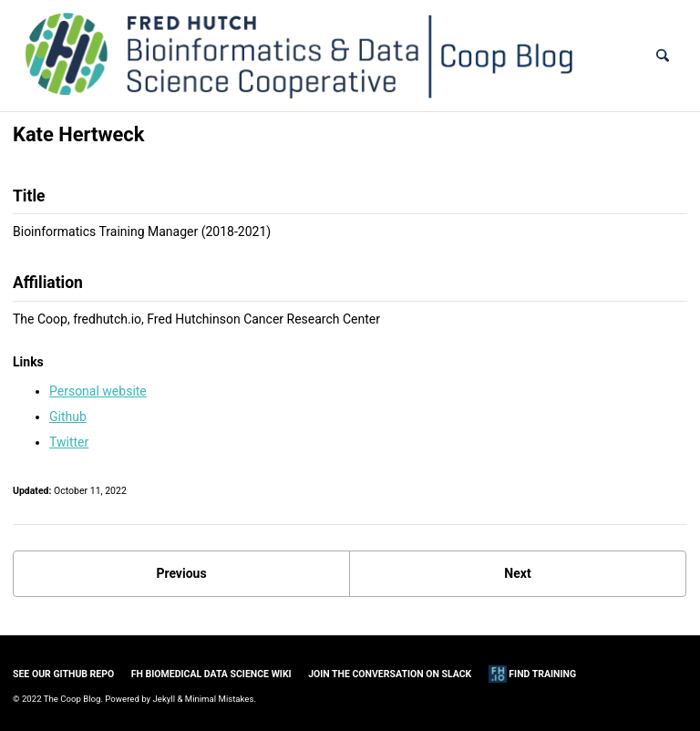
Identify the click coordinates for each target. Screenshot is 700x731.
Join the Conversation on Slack (390, 674)
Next (517, 573)
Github (68, 417)
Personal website (98, 391)
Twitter (69, 442)
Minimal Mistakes (220, 699)
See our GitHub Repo (63, 674)
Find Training (532, 674)
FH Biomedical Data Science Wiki (211, 674)
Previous (181, 573)
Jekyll (165, 699)
